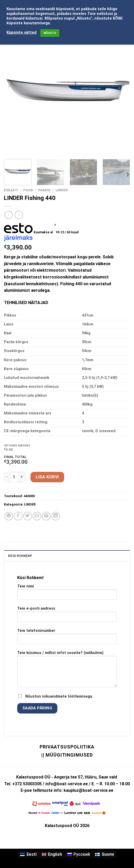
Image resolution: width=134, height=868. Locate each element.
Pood (28, 190)
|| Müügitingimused (67, 755)
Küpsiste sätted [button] (22, 32)
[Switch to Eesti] (28, 854)
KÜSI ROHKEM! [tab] (20, 556)
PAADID (44, 190)
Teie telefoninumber (67, 638)
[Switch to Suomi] (104, 854)
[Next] (127, 175)
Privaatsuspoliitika (67, 747)
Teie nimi (67, 594)
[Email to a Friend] (37, 516)
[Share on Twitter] (28, 516)
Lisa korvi (47, 477)
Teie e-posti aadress (67, 616)
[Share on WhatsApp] (9, 516)
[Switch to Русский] (79, 854)
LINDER (62, 190)
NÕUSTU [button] (50, 33)
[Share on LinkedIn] (56, 516)
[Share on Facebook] (18, 516)
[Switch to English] (52, 854)
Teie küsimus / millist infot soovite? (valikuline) (67, 671)
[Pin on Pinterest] (46, 516)
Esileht (11, 190)
